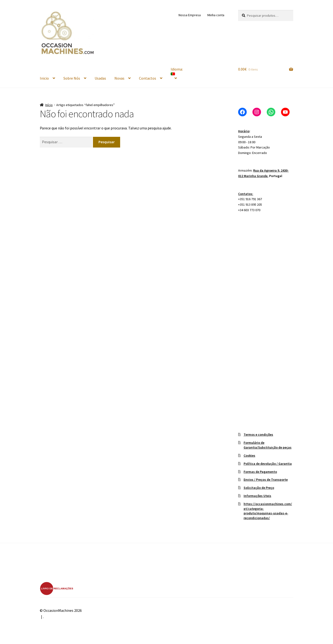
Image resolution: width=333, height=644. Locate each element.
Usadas (100, 78)
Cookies (249, 455)
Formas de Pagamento (260, 472)
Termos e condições (258, 434)
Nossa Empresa (190, 15)
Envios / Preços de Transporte (266, 480)
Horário (244, 131)
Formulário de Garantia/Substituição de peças (268, 445)
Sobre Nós (72, 78)
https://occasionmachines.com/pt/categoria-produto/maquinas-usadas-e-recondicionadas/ (268, 511)
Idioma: (177, 71)
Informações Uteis (257, 496)
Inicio (44, 78)
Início (49, 105)
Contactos (148, 78)
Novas (119, 78)
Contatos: (246, 194)
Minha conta (216, 15)
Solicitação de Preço (259, 488)
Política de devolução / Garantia (268, 464)
